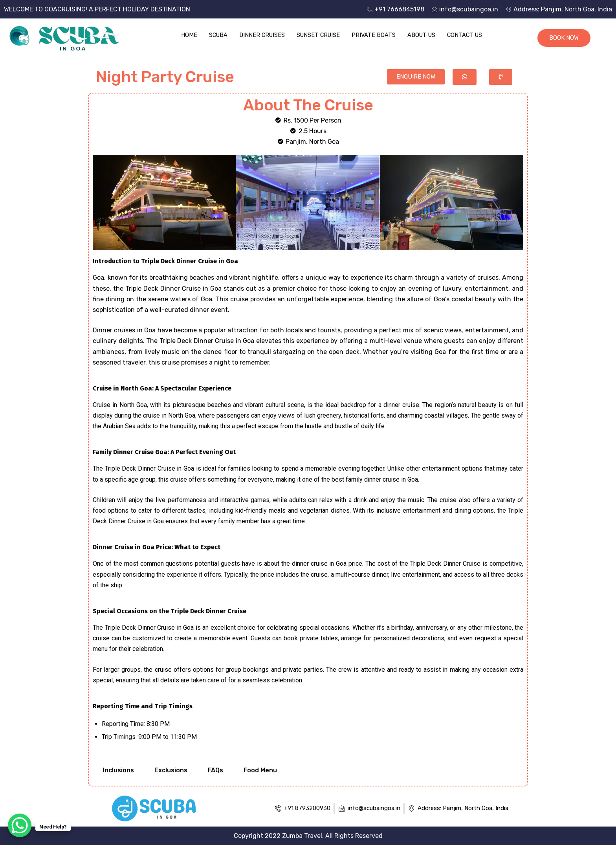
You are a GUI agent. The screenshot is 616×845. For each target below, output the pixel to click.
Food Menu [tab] (260, 770)
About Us (423, 35)
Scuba (215, 35)
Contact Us (468, 35)
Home (185, 35)
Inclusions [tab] (118, 770)
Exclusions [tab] (171, 770)
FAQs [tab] (215, 770)
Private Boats (375, 35)
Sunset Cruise (318, 35)
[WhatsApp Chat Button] (20, 825)
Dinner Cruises (260, 35)
